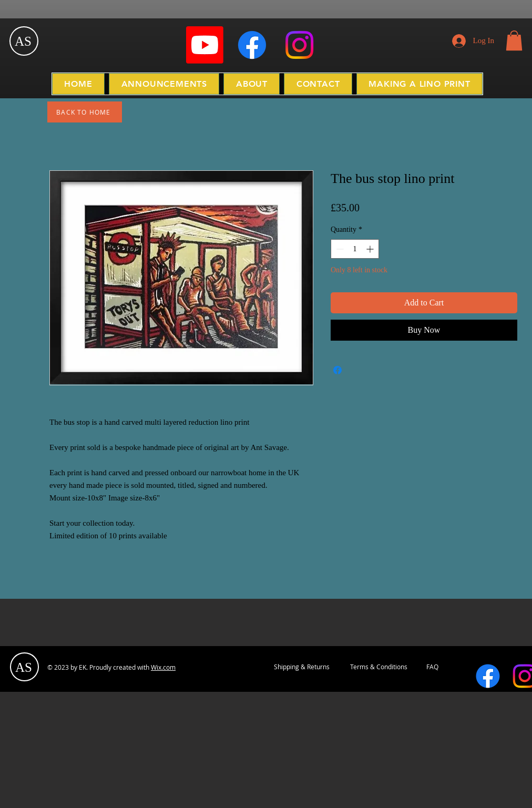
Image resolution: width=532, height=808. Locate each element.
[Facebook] (252, 45)
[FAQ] (432, 667)
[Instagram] (299, 45)
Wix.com (163, 667)
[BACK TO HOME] (85, 112)
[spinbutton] (355, 249)
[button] (514, 40)
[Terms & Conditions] (378, 667)
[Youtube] (205, 45)
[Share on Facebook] (337, 370)
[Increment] (371, 249)
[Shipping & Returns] (302, 667)
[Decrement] (339, 249)
